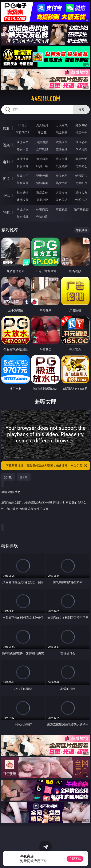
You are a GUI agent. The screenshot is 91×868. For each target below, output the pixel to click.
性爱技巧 (81, 200)
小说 (6, 196)
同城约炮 (23, 209)
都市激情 (23, 193)
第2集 (24, 477)
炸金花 (42, 132)
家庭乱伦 (42, 193)
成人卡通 (62, 159)
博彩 (6, 128)
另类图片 (81, 183)
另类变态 (81, 166)
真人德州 (42, 125)
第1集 (8, 477)
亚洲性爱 (23, 159)
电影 (6, 162)
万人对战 (62, 125)
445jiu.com (45, 99)
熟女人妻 (23, 149)
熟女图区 (62, 183)
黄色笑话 (62, 200)
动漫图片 (81, 176)
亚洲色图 (42, 176)
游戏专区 (81, 125)
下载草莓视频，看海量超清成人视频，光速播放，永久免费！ (47, 466)
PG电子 (23, 125)
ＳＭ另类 (81, 149)
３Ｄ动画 (81, 142)
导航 (6, 212)
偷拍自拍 (42, 159)
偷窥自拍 (23, 176)
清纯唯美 (42, 183)
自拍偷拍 (42, 142)
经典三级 (42, 166)
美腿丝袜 (23, 183)
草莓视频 (62, 209)
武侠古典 (81, 193)
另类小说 (42, 200)
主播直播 (62, 149)
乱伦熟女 (62, 166)
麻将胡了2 (23, 132)
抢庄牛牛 (81, 132)
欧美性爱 (81, 159)
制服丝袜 (23, 166)
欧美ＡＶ (62, 142)
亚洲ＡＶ (23, 142)
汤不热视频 (81, 209)
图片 (6, 179)
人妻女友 (62, 193)
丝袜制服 (42, 149)
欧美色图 (62, 176)
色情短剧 (42, 217)
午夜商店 (42, 209)
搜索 (81, 110)
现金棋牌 (62, 132)
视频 (6, 145)
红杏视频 (23, 217)
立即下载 (75, 859)
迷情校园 (23, 200)
